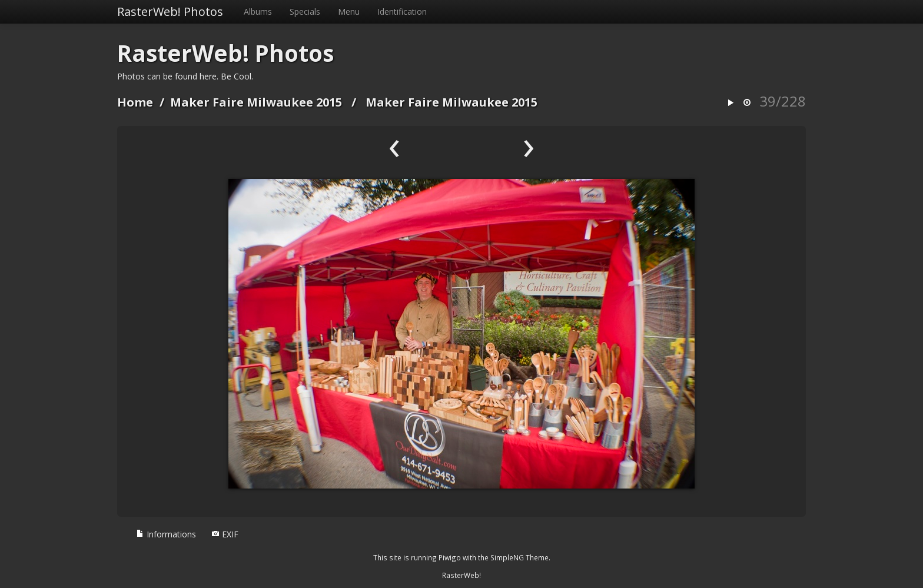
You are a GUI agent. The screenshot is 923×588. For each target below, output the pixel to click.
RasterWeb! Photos (170, 11)
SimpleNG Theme (519, 557)
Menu (349, 11)
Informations (166, 534)
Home (135, 102)
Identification (402, 11)
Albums (258, 11)
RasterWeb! (462, 575)
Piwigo (450, 557)
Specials (305, 11)
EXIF (225, 534)
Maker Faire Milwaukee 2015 (256, 102)
